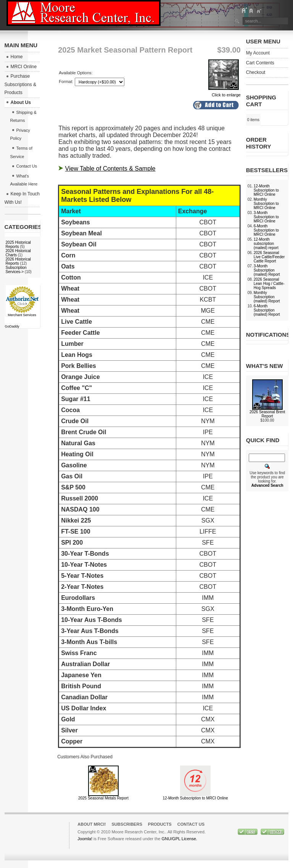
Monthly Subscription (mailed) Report (267, 297)
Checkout (256, 72)
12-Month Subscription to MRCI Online (195, 798)
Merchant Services (22, 315)
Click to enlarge (225, 93)
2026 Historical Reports (18, 261)
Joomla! (85, 839)
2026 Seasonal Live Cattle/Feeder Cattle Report (269, 257)
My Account (258, 53)
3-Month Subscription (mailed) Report (267, 270)
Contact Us (191, 824)
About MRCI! (92, 824)
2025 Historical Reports (18, 245)
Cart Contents (260, 63)
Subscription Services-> (16, 270)
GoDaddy (12, 326)
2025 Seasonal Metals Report (103, 798)
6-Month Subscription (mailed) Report (267, 310)
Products (160, 824)
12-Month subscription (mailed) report (266, 244)
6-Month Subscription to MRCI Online (266, 230)
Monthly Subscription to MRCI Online (266, 204)
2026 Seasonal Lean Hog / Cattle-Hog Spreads (269, 284)
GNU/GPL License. (179, 839)
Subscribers (127, 824)
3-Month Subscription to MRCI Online (266, 217)
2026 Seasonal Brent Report (267, 414)
